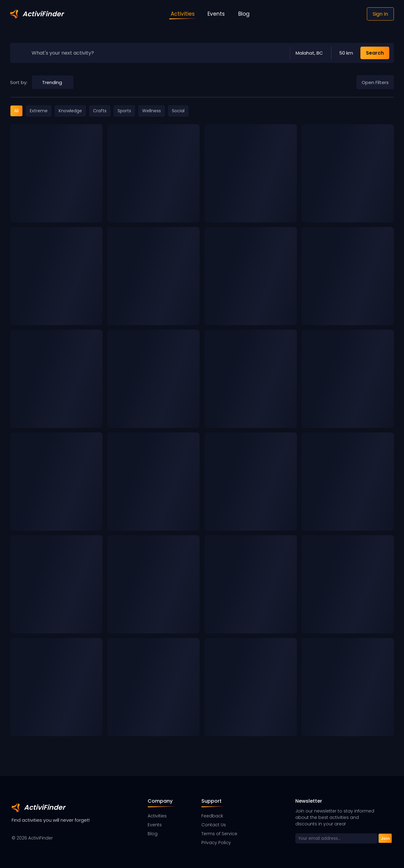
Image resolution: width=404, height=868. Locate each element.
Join (385, 838)
